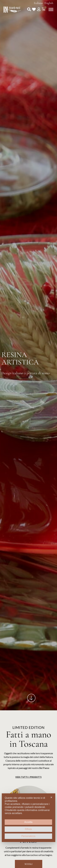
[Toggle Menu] (51, 9)
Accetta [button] (28, 822)
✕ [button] (51, 797)
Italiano (38, 3)
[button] (29, 9)
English (49, 3)
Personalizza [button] (28, 836)
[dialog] (28, 818)
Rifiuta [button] (28, 829)
